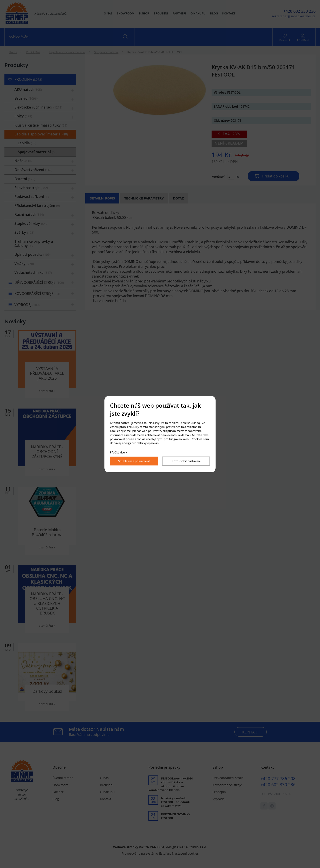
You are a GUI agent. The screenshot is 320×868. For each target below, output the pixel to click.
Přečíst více (117, 452)
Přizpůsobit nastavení (186, 461)
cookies (173, 423)
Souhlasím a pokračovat (134, 461)
